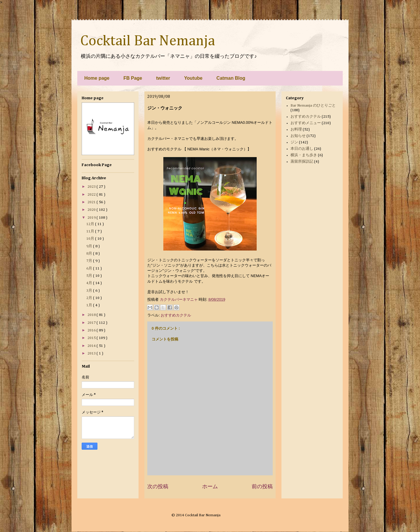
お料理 (296, 129)
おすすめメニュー (306, 123)
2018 (92, 315)
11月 (91, 231)
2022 (92, 195)
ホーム (210, 486)
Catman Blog (231, 78)
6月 (90, 268)
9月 (90, 246)
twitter (163, 78)
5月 (90, 276)
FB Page (133, 78)
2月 (90, 298)
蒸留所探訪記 (302, 162)
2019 (92, 218)
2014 (92, 346)
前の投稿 (262, 486)
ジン (294, 142)
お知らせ (298, 136)
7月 (90, 261)
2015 (92, 338)
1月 (90, 305)
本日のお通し (302, 149)
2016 (92, 330)
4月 (90, 283)
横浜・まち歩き (304, 155)
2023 (92, 187)
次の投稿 (158, 486)
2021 (92, 202)
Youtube (193, 78)
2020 (92, 210)
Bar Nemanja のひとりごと (313, 106)
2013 (92, 353)
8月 (90, 254)
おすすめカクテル (176, 315)
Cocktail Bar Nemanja (148, 41)
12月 (91, 224)
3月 (90, 291)
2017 (92, 323)
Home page (97, 78)
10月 (91, 239)
